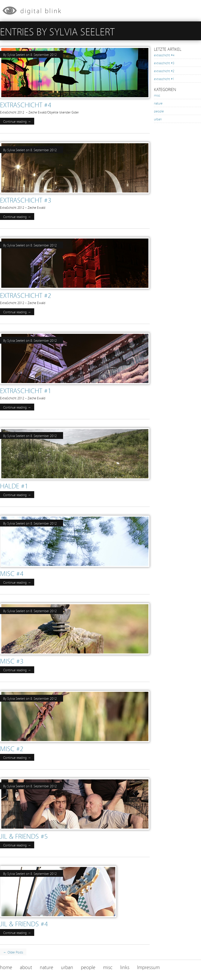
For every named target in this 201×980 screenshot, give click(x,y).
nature (158, 103)
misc (157, 95)
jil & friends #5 (24, 836)
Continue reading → (17, 121)
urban (158, 119)
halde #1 (14, 486)
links (125, 967)
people (159, 111)
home (6, 967)
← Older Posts (13, 952)
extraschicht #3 (26, 200)
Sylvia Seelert (16, 54)
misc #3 (12, 661)
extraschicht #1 (26, 390)
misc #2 (12, 748)
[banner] (100, 11)
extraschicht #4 (26, 104)
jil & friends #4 (24, 923)
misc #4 (12, 573)
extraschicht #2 (26, 295)
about (26, 967)
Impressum (148, 967)
